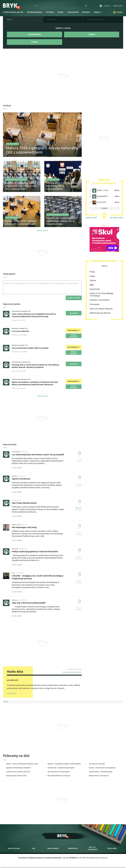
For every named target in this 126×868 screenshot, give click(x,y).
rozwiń (104, 209)
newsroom (73, 850)
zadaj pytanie (74, 299)
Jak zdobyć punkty (116, 218)
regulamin (112, 850)
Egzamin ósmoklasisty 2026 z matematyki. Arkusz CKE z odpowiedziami (62, 222)
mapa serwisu (53, 850)
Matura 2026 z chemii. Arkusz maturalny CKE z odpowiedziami (62, 187)
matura (86, 12)
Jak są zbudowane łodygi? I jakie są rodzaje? (30, 349)
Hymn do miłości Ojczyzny (101, 310)
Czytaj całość (12, 695)
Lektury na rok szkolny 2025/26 (18, 773)
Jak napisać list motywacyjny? (59, 773)
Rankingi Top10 (91, 218)
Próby (92, 273)
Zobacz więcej (42, 231)
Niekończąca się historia (100, 314)
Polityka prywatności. (35, 860)
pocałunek (13, 682)
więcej (98, 12)
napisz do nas (14, 850)
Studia (35, 43)
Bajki (92, 286)
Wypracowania (35, 12)
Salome (93, 281)
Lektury (104, 267)
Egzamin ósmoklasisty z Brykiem (16, 181)
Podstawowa (35, 35)
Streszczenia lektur (13, 12)
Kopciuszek (95, 290)
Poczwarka (94, 305)
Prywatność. (22, 860)
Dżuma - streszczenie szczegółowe (102, 769)
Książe (92, 277)
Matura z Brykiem (13, 144)
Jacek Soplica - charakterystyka (101, 773)
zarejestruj (118, 6)
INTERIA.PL (74, 860)
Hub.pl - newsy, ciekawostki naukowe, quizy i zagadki (23, 765)
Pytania (50, 12)
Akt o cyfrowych (92, 850)
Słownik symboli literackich (72, 674)
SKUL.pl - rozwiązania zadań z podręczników (64, 765)
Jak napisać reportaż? (97, 765)
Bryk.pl (6, 704)
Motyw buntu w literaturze (99, 777)
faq (34, 850)
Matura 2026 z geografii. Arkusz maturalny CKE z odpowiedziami (34, 151)
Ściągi (60, 12)
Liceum (92, 35)
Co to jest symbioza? (20, 332)
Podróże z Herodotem (100, 301)
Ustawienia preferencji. (53, 860)
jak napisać (73, 12)
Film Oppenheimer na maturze (59, 777)
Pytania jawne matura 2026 (16, 777)
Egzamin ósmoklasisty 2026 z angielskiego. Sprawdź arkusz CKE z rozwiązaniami (21, 187)
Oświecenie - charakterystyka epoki (61, 769)
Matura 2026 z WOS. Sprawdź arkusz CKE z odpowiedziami (21, 224)
